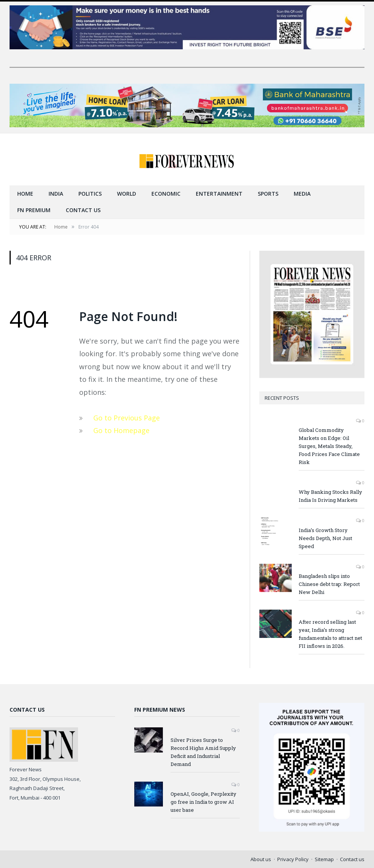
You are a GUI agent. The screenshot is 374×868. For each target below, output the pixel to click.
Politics (90, 193)
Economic (166, 193)
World (127, 193)
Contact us (83, 210)
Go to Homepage (121, 430)
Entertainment (219, 193)
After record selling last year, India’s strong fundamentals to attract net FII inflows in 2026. (330, 634)
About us (261, 859)
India (56, 193)
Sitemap (324, 859)
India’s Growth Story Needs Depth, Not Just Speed (325, 538)
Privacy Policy (293, 859)
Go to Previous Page (127, 417)
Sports (268, 193)
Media (302, 193)
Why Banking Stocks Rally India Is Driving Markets (330, 496)
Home (25, 193)
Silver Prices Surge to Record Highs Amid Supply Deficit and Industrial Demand (203, 752)
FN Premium (34, 210)
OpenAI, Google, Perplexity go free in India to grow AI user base (203, 801)
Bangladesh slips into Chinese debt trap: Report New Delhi (329, 584)
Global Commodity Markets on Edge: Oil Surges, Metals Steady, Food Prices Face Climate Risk (329, 446)
